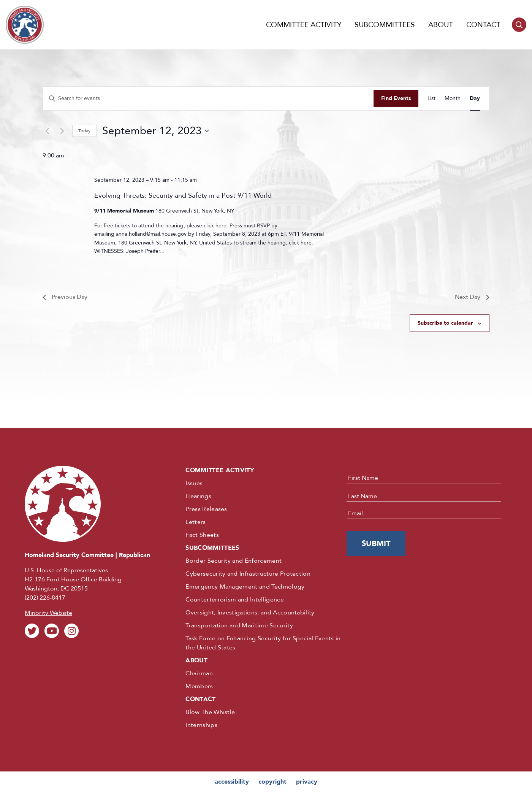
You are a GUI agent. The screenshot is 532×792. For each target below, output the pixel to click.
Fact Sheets (202, 535)
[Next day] (62, 131)
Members (199, 686)
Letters (196, 522)
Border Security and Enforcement (234, 561)
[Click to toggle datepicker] (156, 131)
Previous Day (65, 297)
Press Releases (206, 509)
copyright (272, 782)
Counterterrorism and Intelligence (235, 600)
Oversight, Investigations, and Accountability (250, 613)
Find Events (396, 98)
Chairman (199, 673)
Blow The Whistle (210, 712)
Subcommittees (385, 25)
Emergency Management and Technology (245, 587)
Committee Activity (304, 25)
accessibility (232, 782)
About (441, 25)
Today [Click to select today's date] (84, 131)
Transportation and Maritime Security (239, 625)
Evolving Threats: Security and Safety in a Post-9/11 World (183, 196)
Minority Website (48, 613)
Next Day (472, 297)
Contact (483, 25)
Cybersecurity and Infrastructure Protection (248, 574)
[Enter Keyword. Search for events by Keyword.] (208, 98)
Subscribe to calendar (445, 323)
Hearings (198, 496)
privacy (307, 782)
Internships (201, 725)
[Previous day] (47, 131)
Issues (194, 483)
